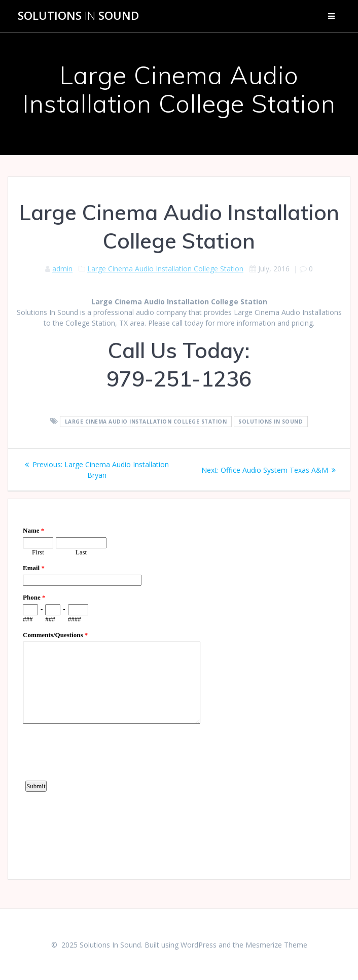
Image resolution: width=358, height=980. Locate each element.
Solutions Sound (78, 16)
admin (62, 269)
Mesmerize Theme (276, 945)
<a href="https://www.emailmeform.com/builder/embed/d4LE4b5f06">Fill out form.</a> (179, 688)
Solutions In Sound (271, 422)
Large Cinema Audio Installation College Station (165, 269)
